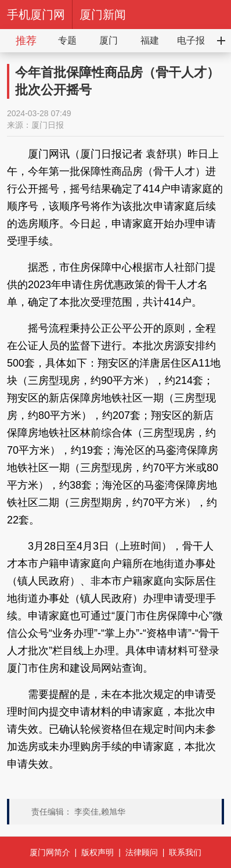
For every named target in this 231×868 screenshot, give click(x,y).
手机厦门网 (36, 15)
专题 (67, 40)
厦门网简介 (50, 852)
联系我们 (185, 852)
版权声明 (98, 852)
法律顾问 (142, 852)
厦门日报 (48, 125)
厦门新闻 (103, 15)
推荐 (26, 41)
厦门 (109, 40)
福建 (150, 40)
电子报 (191, 40)
